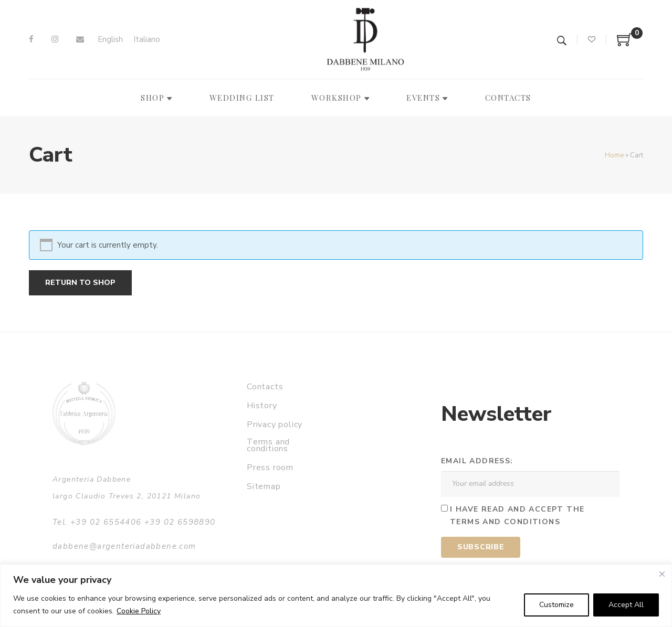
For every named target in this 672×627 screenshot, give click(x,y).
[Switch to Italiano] (147, 40)
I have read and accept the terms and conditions (517, 516)
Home (614, 155)
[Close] (662, 574)
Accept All (626, 605)
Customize (556, 605)
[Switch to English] (110, 40)
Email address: (477, 461)
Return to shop (80, 283)
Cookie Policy (139, 611)
